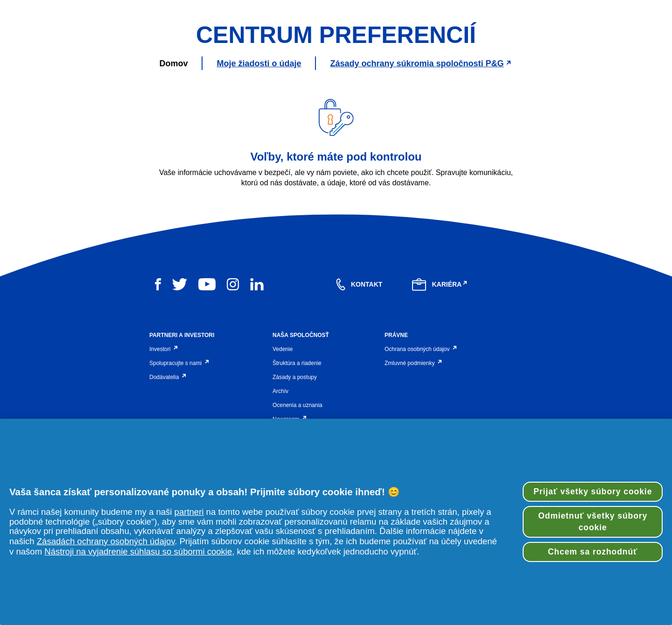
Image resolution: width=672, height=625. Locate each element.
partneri (189, 512)
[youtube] (207, 374)
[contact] (359, 375)
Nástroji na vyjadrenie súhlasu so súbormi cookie (138, 551)
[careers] (440, 375)
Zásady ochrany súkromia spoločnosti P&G (421, 153)
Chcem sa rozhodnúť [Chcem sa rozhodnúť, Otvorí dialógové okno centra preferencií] (593, 552)
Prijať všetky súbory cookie (593, 492)
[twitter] (180, 374)
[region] (336, 522)
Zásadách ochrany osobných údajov (106, 541)
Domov (173, 153)
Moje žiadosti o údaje (259, 153)
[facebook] (158, 374)
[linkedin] (257, 374)
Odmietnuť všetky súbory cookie (593, 522)
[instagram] (233, 374)
